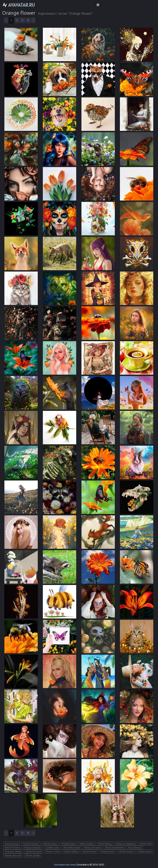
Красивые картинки (65, 865)
